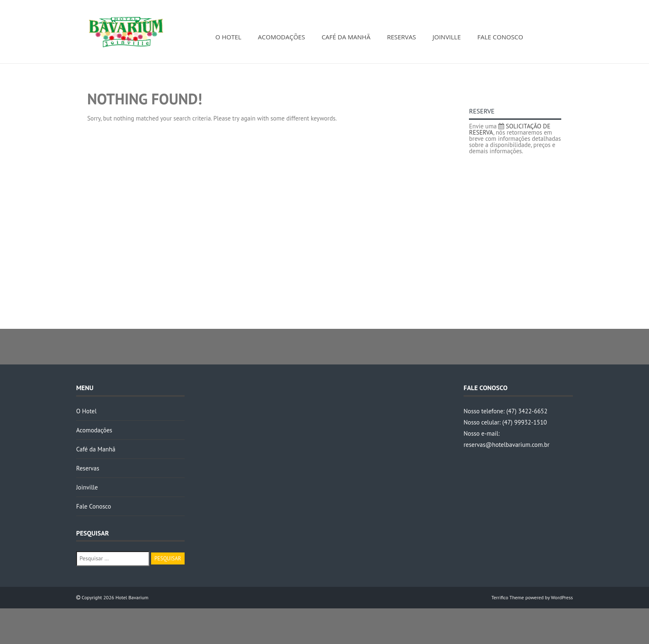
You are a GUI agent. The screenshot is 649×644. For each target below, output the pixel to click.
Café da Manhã (346, 37)
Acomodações (281, 37)
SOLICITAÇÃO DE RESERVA (510, 129)
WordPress (562, 597)
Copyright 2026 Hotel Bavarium (114, 597)
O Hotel (228, 37)
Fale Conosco (500, 37)
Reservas (401, 37)
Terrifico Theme (508, 597)
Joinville (447, 37)
